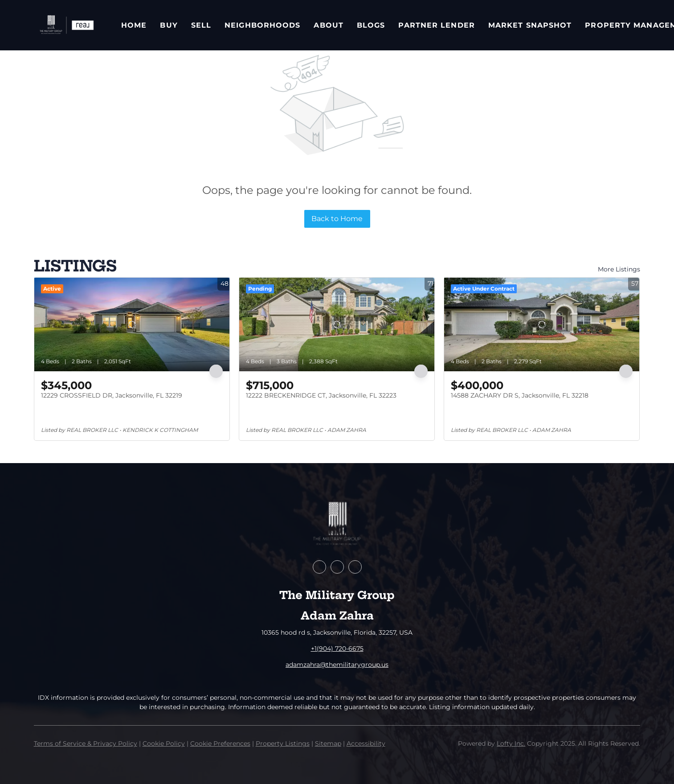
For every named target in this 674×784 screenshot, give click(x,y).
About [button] (329, 25)
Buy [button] (169, 25)
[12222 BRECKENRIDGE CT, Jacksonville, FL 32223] (337, 324)
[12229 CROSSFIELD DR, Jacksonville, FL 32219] (132, 324)
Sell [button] (201, 25)
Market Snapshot (530, 25)
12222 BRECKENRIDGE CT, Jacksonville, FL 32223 (321, 395)
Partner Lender (436, 25)
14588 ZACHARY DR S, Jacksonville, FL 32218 (520, 395)
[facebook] (319, 567)
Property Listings (283, 743)
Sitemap (328, 743)
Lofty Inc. (511, 743)
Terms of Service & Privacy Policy (86, 743)
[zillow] (337, 567)
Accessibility (366, 743)
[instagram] (355, 567)
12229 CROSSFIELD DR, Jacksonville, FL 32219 (112, 395)
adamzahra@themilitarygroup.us (337, 665)
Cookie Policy (164, 743)
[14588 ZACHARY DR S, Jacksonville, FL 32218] (542, 324)
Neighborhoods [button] (262, 25)
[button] (66, 25)
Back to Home (337, 219)
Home (134, 25)
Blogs (371, 25)
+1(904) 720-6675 (337, 649)
